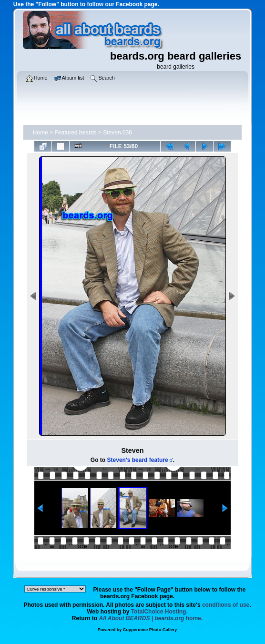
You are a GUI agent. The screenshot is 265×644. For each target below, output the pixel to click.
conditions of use (226, 605)
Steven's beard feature (138, 460)
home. (151, 618)
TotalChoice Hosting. (159, 612)
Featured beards (76, 133)
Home (41, 133)
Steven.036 (117, 133)
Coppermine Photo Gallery (150, 630)
